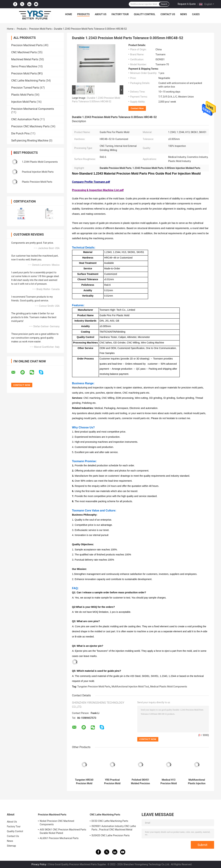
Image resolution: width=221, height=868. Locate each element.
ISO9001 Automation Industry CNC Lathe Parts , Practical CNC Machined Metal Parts (114, 828)
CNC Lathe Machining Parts (28, 81)
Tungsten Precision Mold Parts (94, 687)
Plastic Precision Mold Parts (37, 182)
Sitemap (11, 846)
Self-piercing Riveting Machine (30, 141)
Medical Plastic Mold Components (169, 687)
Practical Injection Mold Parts (38, 172)
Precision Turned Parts (25, 88)
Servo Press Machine (24, 66)
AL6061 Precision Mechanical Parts (59, 838)
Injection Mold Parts (24, 102)
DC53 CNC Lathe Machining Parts (110, 821)
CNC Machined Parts (24, 52)
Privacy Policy (39, 864)
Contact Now (137, 108)
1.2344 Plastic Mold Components (40, 162)
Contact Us (168, 14)
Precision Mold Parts (40, 29)
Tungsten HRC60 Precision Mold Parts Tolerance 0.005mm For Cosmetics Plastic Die (84, 782)
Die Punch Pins (20, 133)
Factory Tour (120, 14)
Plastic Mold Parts (22, 95)
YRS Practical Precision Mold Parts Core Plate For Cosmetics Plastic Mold (112, 782)
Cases (196, 14)
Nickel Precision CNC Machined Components (57, 823)
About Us (101, 14)
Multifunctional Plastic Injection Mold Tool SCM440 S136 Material (197, 782)
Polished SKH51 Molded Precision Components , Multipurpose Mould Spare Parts (140, 782)
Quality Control (145, 14)
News (184, 14)
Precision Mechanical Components (33, 109)
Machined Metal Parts (25, 59)
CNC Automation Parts (25, 119)
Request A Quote (187, 4)
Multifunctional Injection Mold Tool (130, 687)
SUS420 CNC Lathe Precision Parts (111, 835)
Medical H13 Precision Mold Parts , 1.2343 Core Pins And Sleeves (169, 782)
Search (164, 4)
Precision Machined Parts (27, 45)
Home (69, 14)
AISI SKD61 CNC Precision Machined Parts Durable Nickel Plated (63, 831)
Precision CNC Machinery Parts (30, 126)
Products (83, 14)
